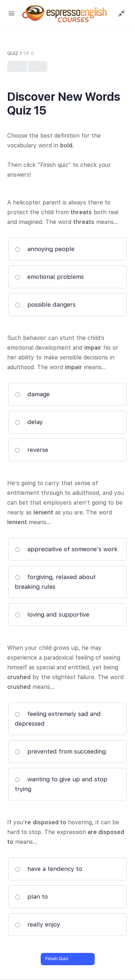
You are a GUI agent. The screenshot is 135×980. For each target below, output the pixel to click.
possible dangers (45, 305)
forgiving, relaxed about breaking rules (55, 582)
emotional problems (49, 277)
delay (29, 422)
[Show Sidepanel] (120, 14)
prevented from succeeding (60, 751)
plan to (31, 897)
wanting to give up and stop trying (61, 784)
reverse (31, 450)
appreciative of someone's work (66, 549)
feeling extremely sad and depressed (58, 719)
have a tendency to (48, 869)
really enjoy (37, 924)
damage (32, 394)
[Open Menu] (12, 13)
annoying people (45, 249)
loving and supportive (52, 614)
